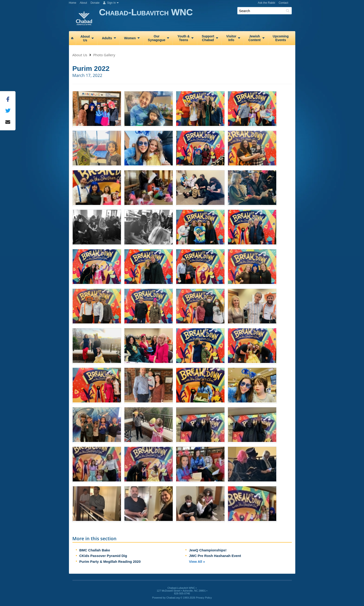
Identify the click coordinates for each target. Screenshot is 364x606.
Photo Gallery (104, 55)
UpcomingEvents (281, 38)
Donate (95, 3)
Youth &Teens (184, 38)
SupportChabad (208, 38)
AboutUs (85, 38)
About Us (80, 55)
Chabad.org (173, 598)
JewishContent (255, 38)
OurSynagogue (157, 38)
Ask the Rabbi (266, 3)
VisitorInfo (231, 38)
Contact (283, 3)
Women (130, 38)
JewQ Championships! (208, 550)
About (83, 3)
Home (73, 3)
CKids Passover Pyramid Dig (103, 556)
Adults (107, 38)
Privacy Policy (204, 598)
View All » (197, 562)
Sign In (109, 3)
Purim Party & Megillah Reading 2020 (110, 562)
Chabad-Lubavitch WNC (197, 18)
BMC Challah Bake (95, 550)
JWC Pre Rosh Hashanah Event (215, 556)
